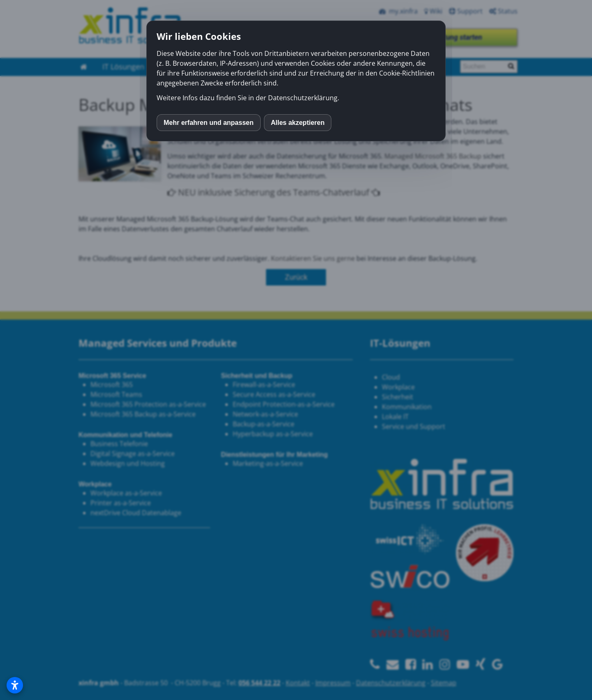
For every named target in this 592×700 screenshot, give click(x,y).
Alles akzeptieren (298, 123)
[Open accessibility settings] (15, 685)
